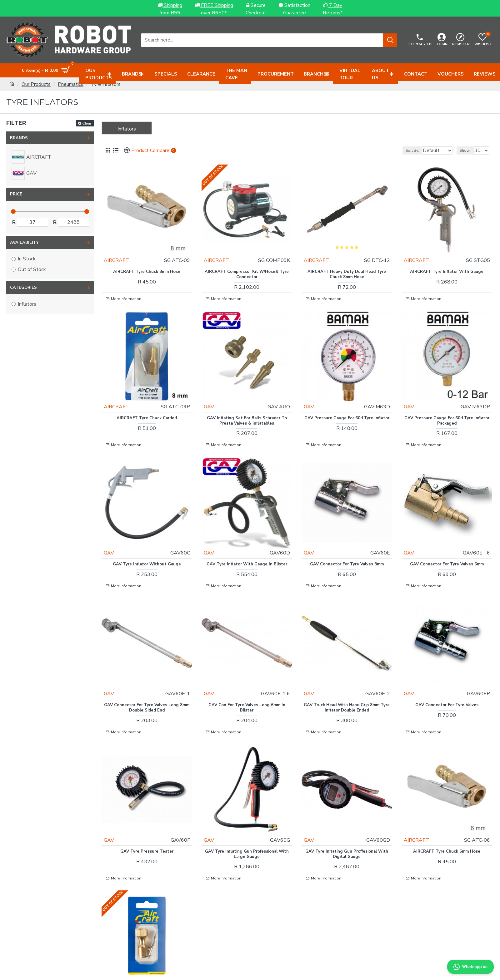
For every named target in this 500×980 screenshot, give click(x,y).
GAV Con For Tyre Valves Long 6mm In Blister (247, 662)
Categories (23, 288)
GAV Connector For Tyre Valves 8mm (347, 530)
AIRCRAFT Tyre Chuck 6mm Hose (447, 793)
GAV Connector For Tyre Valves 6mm (447, 530)
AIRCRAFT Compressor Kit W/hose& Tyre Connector (247, 265)
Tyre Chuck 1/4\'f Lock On (147, 926)
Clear (87, 123)
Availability (24, 243)
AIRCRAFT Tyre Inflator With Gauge (447, 262)
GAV (214, 385)
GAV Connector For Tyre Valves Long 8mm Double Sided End (147, 662)
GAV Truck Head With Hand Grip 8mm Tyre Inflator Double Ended (347, 662)
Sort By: (405, 150)
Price (16, 194)
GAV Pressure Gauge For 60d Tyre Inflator (347, 399)
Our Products (36, 84)
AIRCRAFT (121, 251)
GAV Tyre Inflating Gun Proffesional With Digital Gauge (347, 795)
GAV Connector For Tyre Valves (447, 659)
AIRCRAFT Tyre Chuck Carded (147, 396)
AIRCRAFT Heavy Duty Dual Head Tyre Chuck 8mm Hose (347, 265)
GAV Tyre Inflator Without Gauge (147, 530)
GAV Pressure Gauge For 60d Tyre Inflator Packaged (447, 399)
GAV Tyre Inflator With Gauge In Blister (247, 530)
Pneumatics (71, 84)
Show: (468, 150)
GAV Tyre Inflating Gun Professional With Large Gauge (247, 795)
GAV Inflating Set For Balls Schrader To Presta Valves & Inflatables (247, 399)
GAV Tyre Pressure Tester (147, 793)
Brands (19, 138)
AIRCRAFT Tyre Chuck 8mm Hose (147, 262)
